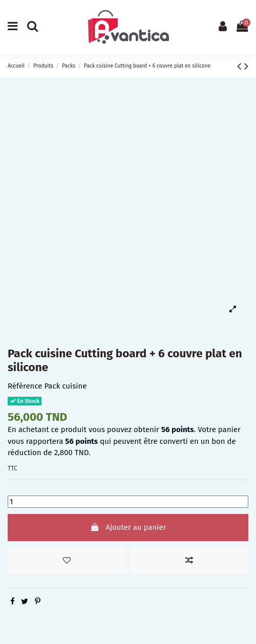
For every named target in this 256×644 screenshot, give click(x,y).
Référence (25, 386)
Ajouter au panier (128, 527)
